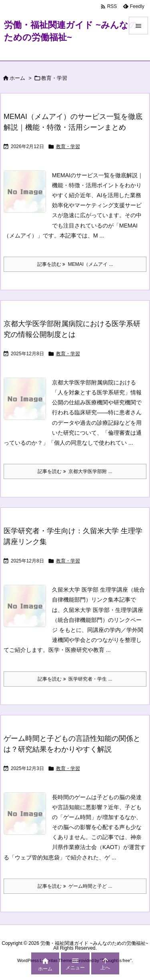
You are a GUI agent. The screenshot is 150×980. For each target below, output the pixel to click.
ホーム (17, 78)
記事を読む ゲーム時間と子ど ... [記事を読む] (75, 886)
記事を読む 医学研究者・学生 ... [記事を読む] (75, 679)
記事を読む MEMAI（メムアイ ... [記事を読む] (75, 264)
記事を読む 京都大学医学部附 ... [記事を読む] (75, 471)
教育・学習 (68, 147)
